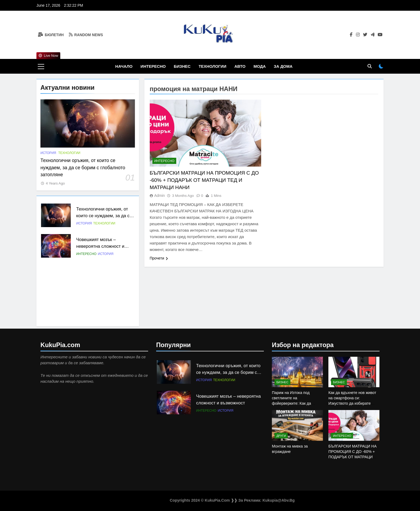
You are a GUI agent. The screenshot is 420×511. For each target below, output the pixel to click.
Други (281, 436)
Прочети (159, 258)
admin (160, 196)
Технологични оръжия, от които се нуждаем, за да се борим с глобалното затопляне (83, 168)
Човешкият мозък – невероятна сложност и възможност (100, 246)
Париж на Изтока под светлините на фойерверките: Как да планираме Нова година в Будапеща (295, 403)
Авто (240, 66)
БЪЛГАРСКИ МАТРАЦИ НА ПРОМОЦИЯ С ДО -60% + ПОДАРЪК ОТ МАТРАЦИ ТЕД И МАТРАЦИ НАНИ (204, 180)
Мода (260, 66)
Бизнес (182, 66)
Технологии (212, 66)
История (48, 153)
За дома (283, 66)
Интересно (153, 66)
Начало (124, 66)
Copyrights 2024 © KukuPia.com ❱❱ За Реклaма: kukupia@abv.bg (232, 500)
